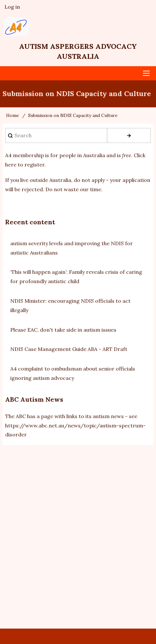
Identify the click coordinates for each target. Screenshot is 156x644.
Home (13, 115)
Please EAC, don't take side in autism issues (63, 330)
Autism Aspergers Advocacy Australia (78, 51)
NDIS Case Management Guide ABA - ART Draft (69, 349)
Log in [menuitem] (12, 7)
